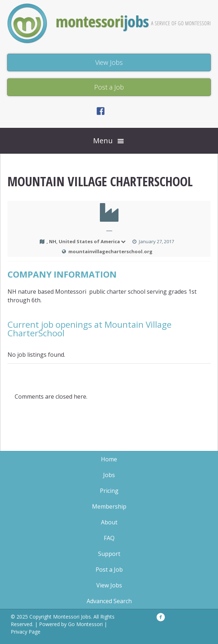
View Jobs (109, 585)
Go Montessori (85, 624)
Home (109, 459)
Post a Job (109, 569)
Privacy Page (26, 632)
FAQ (109, 538)
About (109, 522)
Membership (109, 506)
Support (109, 554)
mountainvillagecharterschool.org (110, 251)
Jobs (109, 475)
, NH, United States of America (86, 241)
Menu (103, 141)
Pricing (109, 491)
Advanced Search (109, 601)
